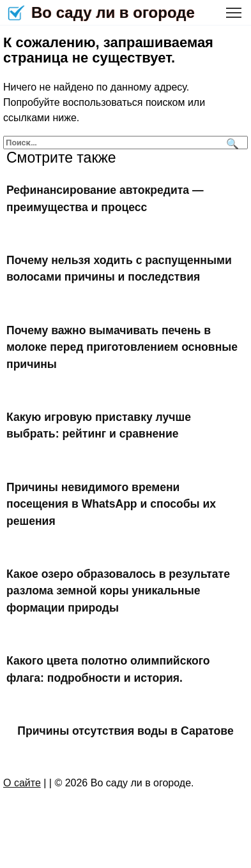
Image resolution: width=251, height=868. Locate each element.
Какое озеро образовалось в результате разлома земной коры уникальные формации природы (118, 591)
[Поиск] (231, 143)
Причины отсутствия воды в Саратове (125, 731)
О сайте (22, 783)
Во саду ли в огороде (113, 12)
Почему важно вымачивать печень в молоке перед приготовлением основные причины (122, 347)
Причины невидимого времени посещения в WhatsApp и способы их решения (111, 504)
